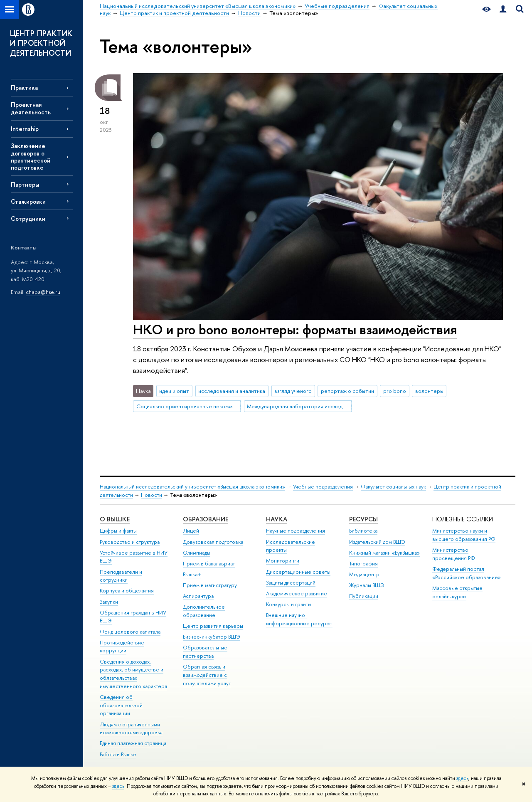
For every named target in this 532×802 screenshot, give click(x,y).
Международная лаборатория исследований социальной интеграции (299, 406)
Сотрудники (28, 218)
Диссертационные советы (298, 572)
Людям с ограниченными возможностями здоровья (131, 729)
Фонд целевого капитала (130, 632)
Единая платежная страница (133, 743)
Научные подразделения (296, 531)
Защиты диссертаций (291, 583)
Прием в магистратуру (210, 585)
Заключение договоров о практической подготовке (31, 156)
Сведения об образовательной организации (121, 705)
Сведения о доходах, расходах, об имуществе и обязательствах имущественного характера (133, 674)
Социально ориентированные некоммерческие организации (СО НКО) (189, 406)
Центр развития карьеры (213, 626)
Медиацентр (364, 574)
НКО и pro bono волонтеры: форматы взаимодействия (295, 329)
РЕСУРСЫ (363, 519)
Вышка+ (192, 574)
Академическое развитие (297, 593)
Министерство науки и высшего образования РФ (464, 535)
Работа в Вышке (118, 754)
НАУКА (277, 519)
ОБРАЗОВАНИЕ (206, 519)
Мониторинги (283, 561)
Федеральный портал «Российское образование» (467, 573)
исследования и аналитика (232, 391)
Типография (363, 564)
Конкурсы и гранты (289, 604)
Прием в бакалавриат (209, 564)
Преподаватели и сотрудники (121, 576)
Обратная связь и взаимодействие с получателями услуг (207, 675)
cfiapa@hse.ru (43, 292)
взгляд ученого (293, 391)
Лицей (191, 531)
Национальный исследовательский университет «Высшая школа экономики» (192, 487)
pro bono (395, 391)
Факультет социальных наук (393, 487)
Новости (151, 495)
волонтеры (429, 391)
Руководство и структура (130, 542)
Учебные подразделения (323, 487)
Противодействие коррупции (122, 647)
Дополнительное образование (204, 611)
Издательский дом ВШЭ (377, 542)
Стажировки (28, 201)
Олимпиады (197, 553)
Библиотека (363, 531)
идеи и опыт (174, 391)
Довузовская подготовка (213, 542)
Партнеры (25, 184)
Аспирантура (198, 596)
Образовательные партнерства (205, 652)
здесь (462, 778)
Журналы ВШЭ (367, 585)
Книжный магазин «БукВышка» (384, 553)
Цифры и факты (118, 531)
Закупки (109, 602)
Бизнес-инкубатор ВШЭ (212, 637)
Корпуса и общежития (127, 591)
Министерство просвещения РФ (454, 554)
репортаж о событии (347, 391)
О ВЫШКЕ (115, 519)
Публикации (364, 596)
